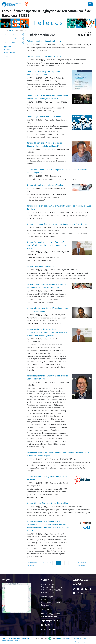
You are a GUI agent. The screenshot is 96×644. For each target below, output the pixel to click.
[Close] (90, 4)
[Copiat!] (91, 35)
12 (63, 563)
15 (75, 563)
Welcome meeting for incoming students (44, 41)
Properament (11, 52)
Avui (8, 50)
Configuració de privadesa (82, 642)
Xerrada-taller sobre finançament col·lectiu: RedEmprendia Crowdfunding (57, 224)
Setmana (14, 38)
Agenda (11, 30)
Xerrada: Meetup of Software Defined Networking (47, 503)
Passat (9, 47)
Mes (14, 42)
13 (67, 563)
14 (71, 563)
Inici (5, 30)
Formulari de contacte (49, 629)
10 (54, 563)
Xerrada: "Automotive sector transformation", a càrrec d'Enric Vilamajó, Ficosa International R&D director (47, 245)
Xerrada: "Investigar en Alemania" (41, 266)
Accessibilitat (77, 638)
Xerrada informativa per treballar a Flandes (45, 185)
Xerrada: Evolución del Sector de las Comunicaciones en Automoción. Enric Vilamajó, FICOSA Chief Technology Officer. (47, 332)
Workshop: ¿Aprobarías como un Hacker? (44, 117)
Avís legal (87, 638)
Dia (14, 35)
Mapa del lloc (67, 638)
